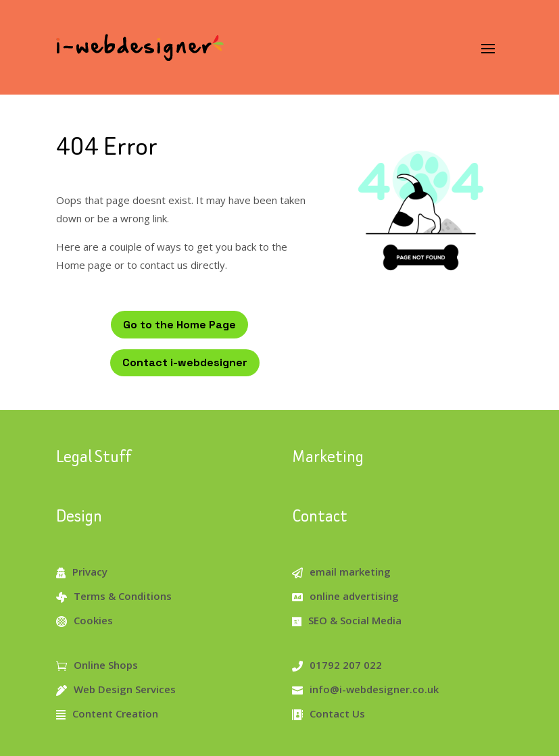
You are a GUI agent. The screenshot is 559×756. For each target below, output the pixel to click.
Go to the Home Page (179, 325)
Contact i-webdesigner (185, 362)
